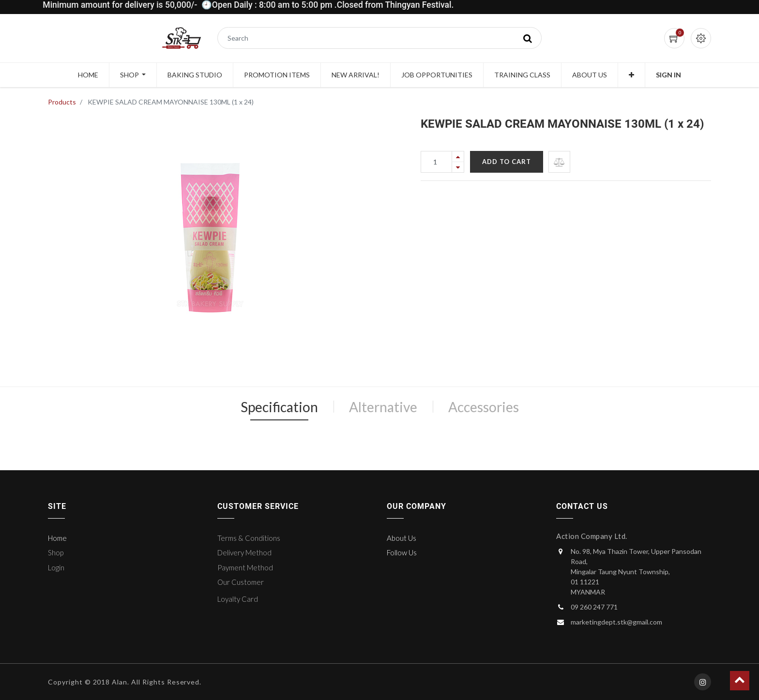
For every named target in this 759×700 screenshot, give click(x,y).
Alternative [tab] (383, 407)
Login (56, 567)
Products (62, 102)
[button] (631, 75)
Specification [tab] (279, 407)
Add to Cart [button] (507, 162)
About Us (402, 538)
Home (57, 538)
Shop (56, 552)
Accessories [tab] (484, 407)
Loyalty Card (238, 599)
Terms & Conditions (249, 538)
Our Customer (241, 582)
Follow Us (402, 552)
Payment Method (245, 567)
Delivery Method (244, 552)
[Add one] (458, 156)
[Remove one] (458, 167)
